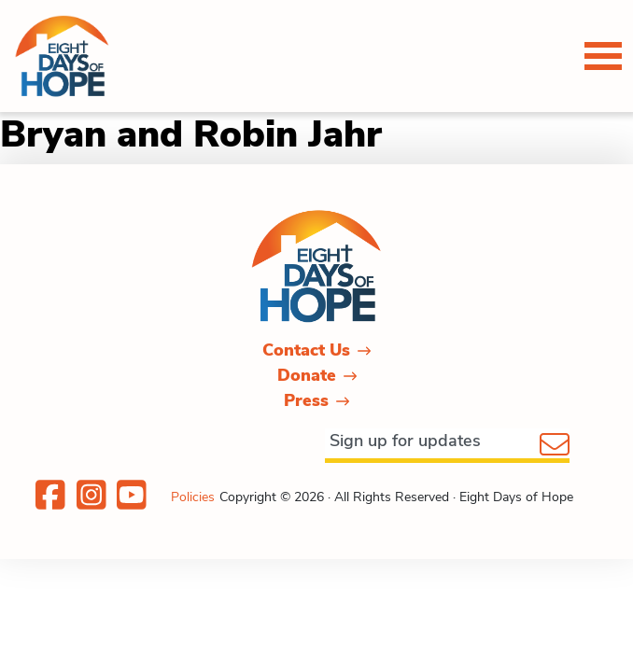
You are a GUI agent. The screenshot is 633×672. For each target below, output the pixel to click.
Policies (193, 497)
